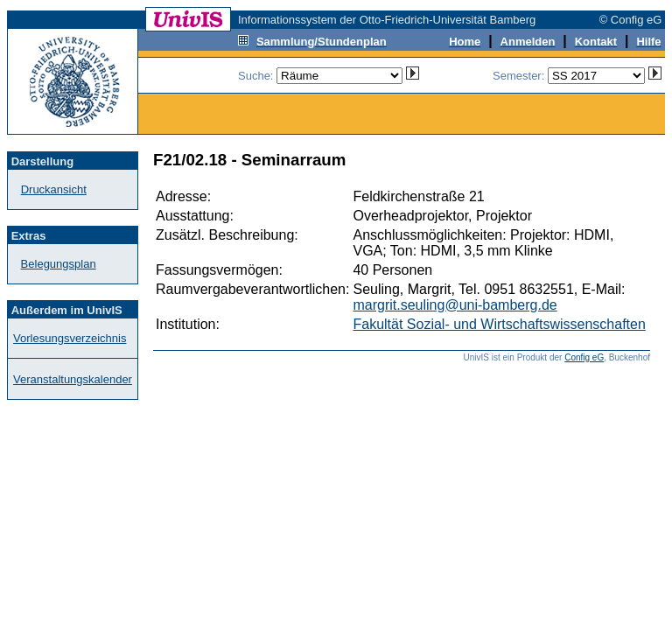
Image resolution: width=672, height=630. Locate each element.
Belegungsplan (59, 264)
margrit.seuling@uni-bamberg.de (455, 305)
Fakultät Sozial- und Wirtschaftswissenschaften (499, 324)
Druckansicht (54, 189)
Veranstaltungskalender (73, 379)
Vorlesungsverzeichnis (70, 338)
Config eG (584, 357)
